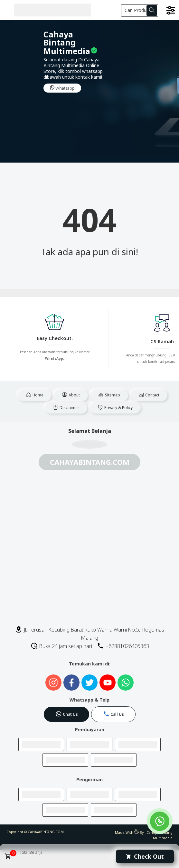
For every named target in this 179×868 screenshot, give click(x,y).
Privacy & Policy (115, 408)
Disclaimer (66, 408)
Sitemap (109, 395)
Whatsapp (62, 88)
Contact (149, 395)
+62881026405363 (123, 646)
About (71, 395)
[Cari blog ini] (140, 10)
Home (35, 395)
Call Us (113, 714)
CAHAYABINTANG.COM (46, 832)
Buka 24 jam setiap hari (61, 646)
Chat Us (67, 714)
